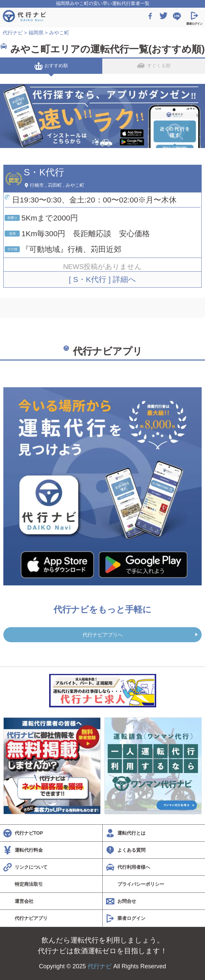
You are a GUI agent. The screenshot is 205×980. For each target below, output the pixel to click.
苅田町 (55, 185)
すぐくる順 (154, 66)
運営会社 (24, 901)
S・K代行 (44, 172)
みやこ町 (75, 185)
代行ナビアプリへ (103, 635)
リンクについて (31, 867)
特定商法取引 (29, 884)
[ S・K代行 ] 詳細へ (102, 279)
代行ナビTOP (29, 833)
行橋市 (37, 185)
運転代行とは (131, 833)
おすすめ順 (51, 66)
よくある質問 (131, 850)
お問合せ (127, 901)
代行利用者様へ (134, 867)
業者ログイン (131, 918)
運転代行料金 (29, 850)
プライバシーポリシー (141, 884)
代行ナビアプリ (31, 918)
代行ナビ (100, 966)
